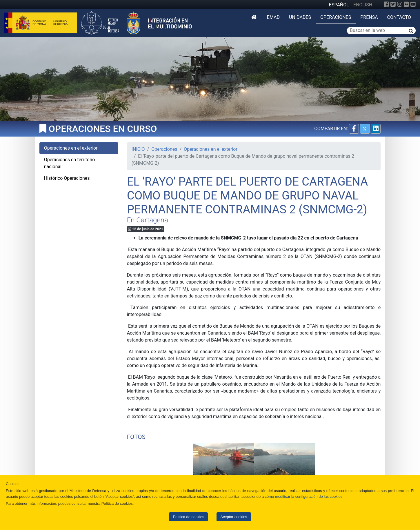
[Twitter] (393, 4)
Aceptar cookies (234, 517)
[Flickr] (406, 4)
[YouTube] (413, 4)
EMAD (273, 17)
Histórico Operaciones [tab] (67, 178)
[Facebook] (386, 4)
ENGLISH (363, 5)
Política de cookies (188, 517)
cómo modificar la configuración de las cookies (304, 497)
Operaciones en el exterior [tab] (71, 148)
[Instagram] (400, 4)
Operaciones (336, 17)
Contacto (399, 17)
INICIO (138, 149)
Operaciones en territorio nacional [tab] (70, 163)
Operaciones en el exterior (211, 149)
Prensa (369, 17)
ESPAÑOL (339, 5)
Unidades (300, 17)
